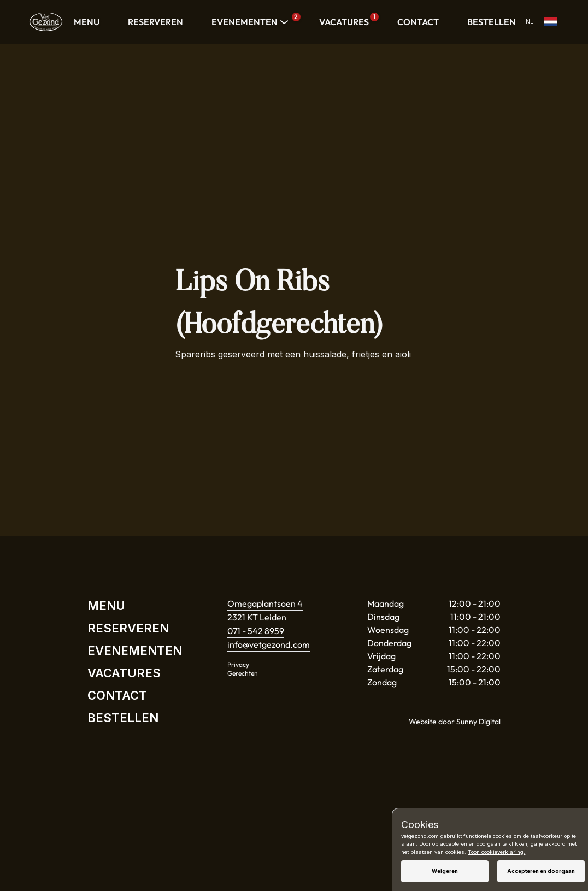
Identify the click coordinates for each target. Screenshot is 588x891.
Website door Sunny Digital (455, 722)
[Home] (46, 22)
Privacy (238, 664)
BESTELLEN (492, 22)
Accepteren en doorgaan (541, 871)
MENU (87, 22)
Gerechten (243, 673)
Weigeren (445, 871)
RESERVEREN (155, 22)
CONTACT (418, 22)
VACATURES (347, 20)
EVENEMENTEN (251, 22)
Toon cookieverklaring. (496, 852)
